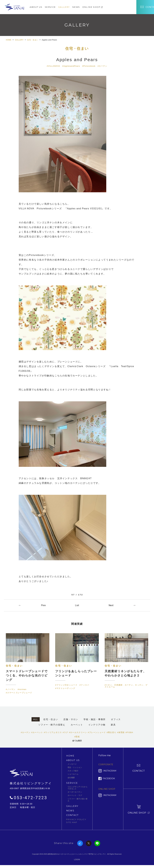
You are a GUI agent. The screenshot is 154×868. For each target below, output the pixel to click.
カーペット (77, 725)
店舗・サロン (71, 720)
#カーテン (103, 66)
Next (111, 605)
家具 (113, 725)
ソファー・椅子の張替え (52, 725)
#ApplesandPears (71, 66)
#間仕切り (111, 733)
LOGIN (77, 860)
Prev (43, 605)
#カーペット (37, 733)
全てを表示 (77, 741)
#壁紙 (77, 737)
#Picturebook (89, 66)
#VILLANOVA (53, 66)
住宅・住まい (77, 49)
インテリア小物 (97, 725)
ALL (36, 720)
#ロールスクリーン (78, 733)
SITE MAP (72, 823)
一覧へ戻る (77, 605)
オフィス (116, 720)
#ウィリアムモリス (53, 733)
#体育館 (121, 733)
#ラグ (65, 733)
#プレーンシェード (97, 733)
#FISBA (129, 733)
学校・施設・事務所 (95, 720)
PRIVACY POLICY (76, 820)
